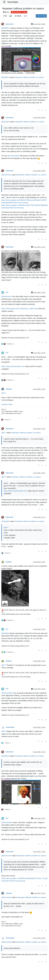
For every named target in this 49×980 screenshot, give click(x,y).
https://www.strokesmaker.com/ (13, 366)
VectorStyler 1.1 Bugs (19, 12)
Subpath (9, 389)
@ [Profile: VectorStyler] (13, 156)
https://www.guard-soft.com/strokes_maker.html (19, 309)
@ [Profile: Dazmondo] (6, 175)
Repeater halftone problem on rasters (29, 77)
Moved (6, 12)
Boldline (9, 562)
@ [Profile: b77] (4, 393)
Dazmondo (10, 24)
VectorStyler (13, 2)
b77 (7, 292)
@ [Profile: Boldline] (5, 28)
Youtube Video (7, 404)
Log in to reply (41, 16)
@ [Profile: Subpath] (5, 122)
